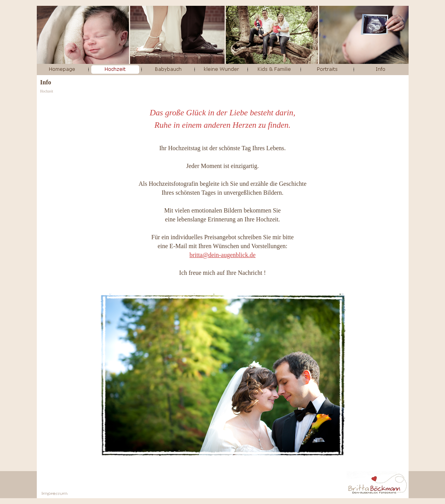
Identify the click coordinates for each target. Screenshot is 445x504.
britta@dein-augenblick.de (222, 255)
